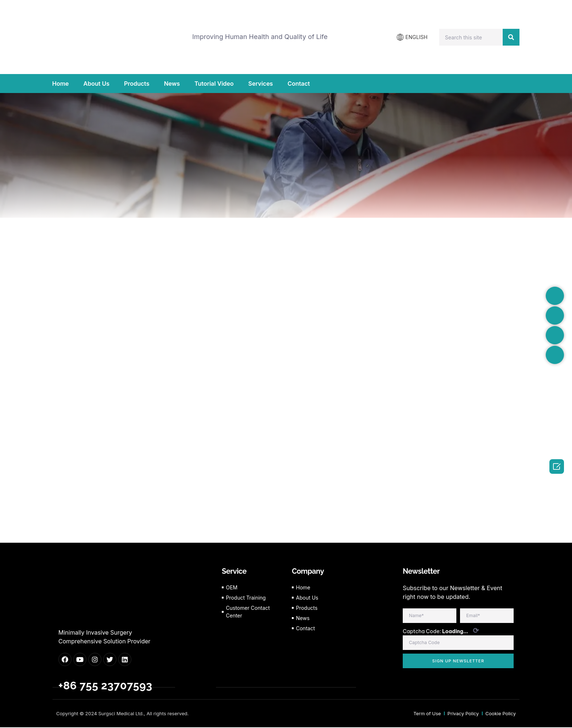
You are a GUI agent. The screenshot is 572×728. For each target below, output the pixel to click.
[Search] (511, 37)
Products (137, 84)
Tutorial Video (214, 84)
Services (261, 84)
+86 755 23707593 (105, 687)
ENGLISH (416, 37)
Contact (299, 84)
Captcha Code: (441, 632)
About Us (96, 84)
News (172, 84)
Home (61, 84)
